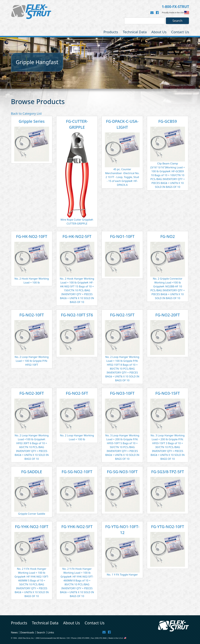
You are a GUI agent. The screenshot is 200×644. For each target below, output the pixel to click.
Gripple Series (32, 121)
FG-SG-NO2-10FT (77, 472)
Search (41, 632)
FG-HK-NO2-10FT (32, 236)
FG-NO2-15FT (122, 315)
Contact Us (180, 32)
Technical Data (135, 32)
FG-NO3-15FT (168, 393)
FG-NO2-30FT (32, 393)
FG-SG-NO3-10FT (122, 472)
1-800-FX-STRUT (175, 7)
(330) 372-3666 (101, 638)
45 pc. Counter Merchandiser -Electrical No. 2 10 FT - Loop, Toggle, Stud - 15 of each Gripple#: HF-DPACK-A (122, 177)
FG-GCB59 (167, 121)
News (14, 632)
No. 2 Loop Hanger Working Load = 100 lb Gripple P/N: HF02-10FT (32, 361)
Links (51, 632)
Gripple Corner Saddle (32, 514)
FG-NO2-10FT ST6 (77, 315)
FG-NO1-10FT (122, 236)
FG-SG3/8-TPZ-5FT (168, 472)
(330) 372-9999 (83, 638)
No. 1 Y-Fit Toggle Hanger (122, 574)
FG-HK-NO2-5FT (77, 236)
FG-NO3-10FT (122, 393)
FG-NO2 (168, 236)
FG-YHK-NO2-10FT (32, 527)
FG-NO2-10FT (32, 315)
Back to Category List (26, 113)
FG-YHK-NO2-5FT (77, 527)
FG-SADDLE (32, 472)
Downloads (27, 632)
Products (111, 32)
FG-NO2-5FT (77, 393)
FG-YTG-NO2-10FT (168, 527)
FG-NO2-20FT (168, 315)
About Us (159, 32)
